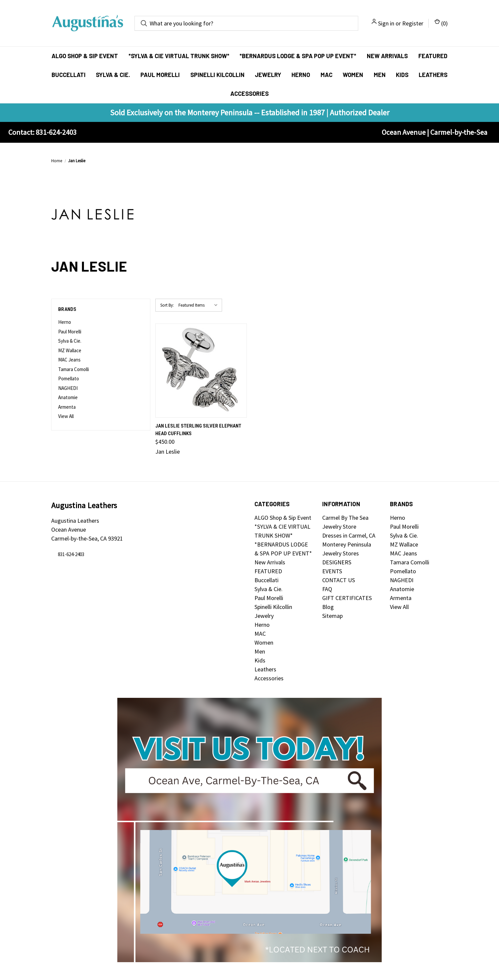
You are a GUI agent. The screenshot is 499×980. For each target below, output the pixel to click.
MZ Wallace (70, 350)
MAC (326, 75)
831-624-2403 (71, 555)
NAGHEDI (68, 388)
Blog (328, 607)
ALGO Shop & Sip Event (85, 56)
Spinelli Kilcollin (217, 75)
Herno (301, 75)
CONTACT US (339, 580)
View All (66, 416)
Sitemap (332, 616)
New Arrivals (387, 56)
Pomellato (69, 378)
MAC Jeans (69, 360)
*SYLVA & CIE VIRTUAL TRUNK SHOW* (179, 56)
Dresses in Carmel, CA (349, 535)
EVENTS (332, 571)
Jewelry (268, 75)
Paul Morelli (160, 75)
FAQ (327, 589)
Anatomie (68, 397)
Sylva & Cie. (113, 75)
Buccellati (69, 75)
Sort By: (167, 305)
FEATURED (433, 56)
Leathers (433, 75)
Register (413, 23)
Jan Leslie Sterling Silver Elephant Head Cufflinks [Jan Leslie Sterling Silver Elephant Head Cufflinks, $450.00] (198, 430)
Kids (402, 75)
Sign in (386, 23)
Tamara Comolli (74, 369)
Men (380, 75)
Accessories (249, 94)
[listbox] (200, 305)
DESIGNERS (337, 562)
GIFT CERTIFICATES (347, 598)
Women (353, 75)
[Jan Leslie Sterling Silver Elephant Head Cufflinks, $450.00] (201, 371)
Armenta (67, 407)
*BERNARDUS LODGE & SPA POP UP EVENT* (298, 56)
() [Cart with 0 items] (441, 23)
